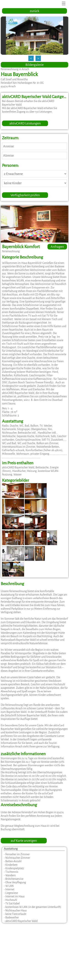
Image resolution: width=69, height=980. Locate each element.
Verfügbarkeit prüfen (25, 195)
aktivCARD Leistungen (25, 123)
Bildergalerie (34, 65)
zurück (34, 11)
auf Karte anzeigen (24, 841)
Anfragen (57, 247)
